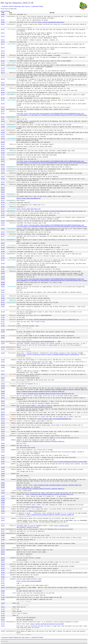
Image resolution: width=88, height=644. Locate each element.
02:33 (3, 135)
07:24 (3, 315)
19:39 (3, 538)
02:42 (3, 192)
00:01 (3, 17)
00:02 (3, 22)
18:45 (3, 406)
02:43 (3, 203)
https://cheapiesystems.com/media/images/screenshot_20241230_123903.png (40, 392)
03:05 (2, 294)
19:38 (3, 535)
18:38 (2, 382)
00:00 (3, 14)
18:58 (3, 467)
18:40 (3, 388)
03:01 (3, 287)
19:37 (3, 529)
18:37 (3, 371)
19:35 (3, 526)
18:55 (3, 452)
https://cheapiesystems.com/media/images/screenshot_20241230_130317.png (49, 494)
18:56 (3, 462)
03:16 (3, 307)
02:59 (3, 277)
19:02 (3, 485)
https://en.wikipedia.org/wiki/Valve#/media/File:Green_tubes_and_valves (59, 211)
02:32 (3, 132)
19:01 (3, 480)
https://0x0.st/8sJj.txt (34, 507)
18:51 (3, 434)
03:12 (3, 305)
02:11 (3, 30)
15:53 (3, 347)
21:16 (3, 607)
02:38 (3, 167)
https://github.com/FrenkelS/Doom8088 (29, 581)
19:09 (3, 513)
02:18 (3, 65)
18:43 (3, 401)
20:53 (3, 558)
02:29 (3, 125)
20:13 (3, 548)
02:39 (3, 171)
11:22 (3, 332)
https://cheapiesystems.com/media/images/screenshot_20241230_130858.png (50, 515)
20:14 (3, 550)
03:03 (3, 292)
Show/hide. (29, 28)
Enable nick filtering (5, 11)
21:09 (3, 603)
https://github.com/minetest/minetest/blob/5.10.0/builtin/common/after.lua (54, 320)
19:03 (3, 491)
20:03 (2, 542)
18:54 (3, 448)
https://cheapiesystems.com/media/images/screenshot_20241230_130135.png (58, 485)
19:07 (3, 505)
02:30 (3, 127)
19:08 (3, 509)
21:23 (3, 624)
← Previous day (4, 6)
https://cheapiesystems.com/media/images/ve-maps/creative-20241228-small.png (48, 394)
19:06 (3, 503)
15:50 (3, 344)
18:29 (3, 360)
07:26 (3, 317)
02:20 (3, 79)
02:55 (3, 273)
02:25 (3, 98)
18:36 (3, 367)
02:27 (3, 111)
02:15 (3, 51)
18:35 (3, 365)
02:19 (3, 71)
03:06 (3, 296)
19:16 (2, 524)
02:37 (3, 159)
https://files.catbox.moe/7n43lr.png (29, 209)
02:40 (3, 179)
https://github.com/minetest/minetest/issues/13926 (70, 462)
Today (23, 6)
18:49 (3, 427)
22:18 (3, 631)
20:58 (3, 585)
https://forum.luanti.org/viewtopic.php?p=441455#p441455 (35, 342)
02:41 (3, 182)
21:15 (2, 605)
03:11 (3, 302)
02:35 (3, 146)
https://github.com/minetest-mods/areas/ (51, 22)
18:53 (3, 440)
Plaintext (41, 6)
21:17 (3, 620)
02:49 (3, 256)
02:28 (3, 119)
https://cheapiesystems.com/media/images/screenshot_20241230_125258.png (40, 442)
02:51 (3, 271)
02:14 (3, 42)
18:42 (3, 396)
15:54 (3, 349)
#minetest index (17, 6)
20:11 (3, 546)
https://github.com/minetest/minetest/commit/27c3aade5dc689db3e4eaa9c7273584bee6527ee (51, 355)
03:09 (3, 300)
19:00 (2, 478)
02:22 (3, 85)
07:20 (3, 312)
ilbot (7, 641)
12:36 (3, 336)
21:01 (3, 599)
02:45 (3, 215)
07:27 (3, 320)
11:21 (3, 330)
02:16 (3, 55)
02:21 (3, 83)
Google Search (35, 6)
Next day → (28, 6)
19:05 (3, 500)
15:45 (3, 342)
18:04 (3, 353)
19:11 (2, 516)
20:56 (3, 571)
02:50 (3, 264)
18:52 (3, 436)
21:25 (3, 626)
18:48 (3, 419)
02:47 (3, 234)
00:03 (3, 24)
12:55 (3, 338)
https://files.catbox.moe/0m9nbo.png (29, 198)
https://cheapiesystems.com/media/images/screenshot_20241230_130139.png (40, 489)
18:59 (3, 476)
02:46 (3, 221)
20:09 (3, 544)
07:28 (3, 324)
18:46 (3, 409)
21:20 (3, 622)
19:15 (3, 518)
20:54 (3, 562)
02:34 (3, 144)
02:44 (3, 207)
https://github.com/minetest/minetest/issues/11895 (47, 624)
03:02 (3, 290)
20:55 (3, 566)
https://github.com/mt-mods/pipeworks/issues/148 (36, 407)
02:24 (3, 93)
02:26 (3, 107)
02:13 (3, 36)
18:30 (3, 362)
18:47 (3, 415)
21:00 (3, 597)
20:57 (3, 581)
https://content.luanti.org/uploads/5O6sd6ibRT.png (54, 419)
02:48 (3, 245)
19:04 (3, 496)
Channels (11, 6)
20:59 (3, 588)
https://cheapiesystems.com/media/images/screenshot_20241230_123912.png (64, 390)
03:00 (3, 282)
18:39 (3, 384)
